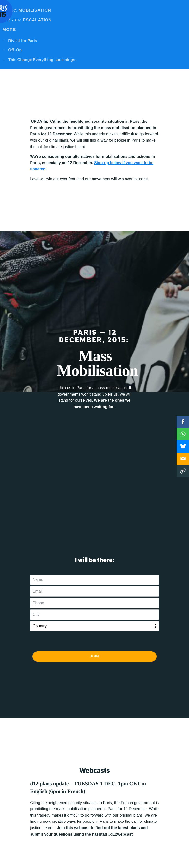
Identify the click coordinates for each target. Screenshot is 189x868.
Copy (183, 471)
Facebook (183, 422)
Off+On (15, 50)
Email (183, 459)
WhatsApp (183, 434)
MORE (9, 30)
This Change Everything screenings (42, 60)
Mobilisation (27, 10)
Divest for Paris (23, 41)
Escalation (27, 20)
